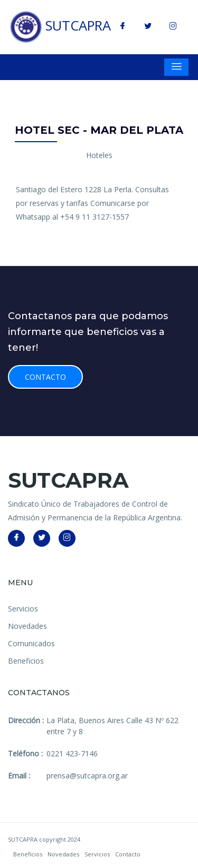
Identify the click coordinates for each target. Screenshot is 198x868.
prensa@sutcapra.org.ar (87, 776)
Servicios (23, 609)
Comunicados (31, 643)
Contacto (45, 377)
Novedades (27, 626)
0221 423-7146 (72, 753)
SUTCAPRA (60, 27)
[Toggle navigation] (176, 67)
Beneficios (26, 661)
